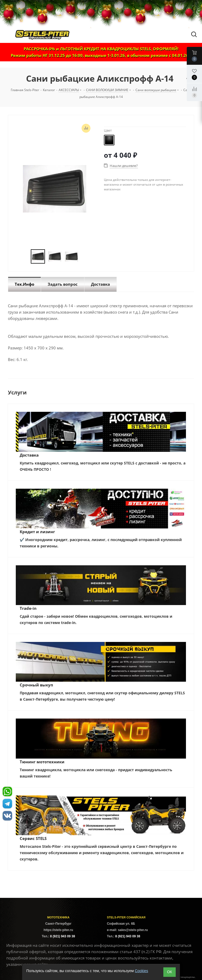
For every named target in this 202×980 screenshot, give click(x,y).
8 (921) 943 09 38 (62, 936)
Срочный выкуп (36, 685)
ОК (170, 972)
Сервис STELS (33, 838)
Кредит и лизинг (37, 532)
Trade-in (28, 608)
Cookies (141, 971)
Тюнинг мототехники (42, 762)
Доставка (29, 455)
